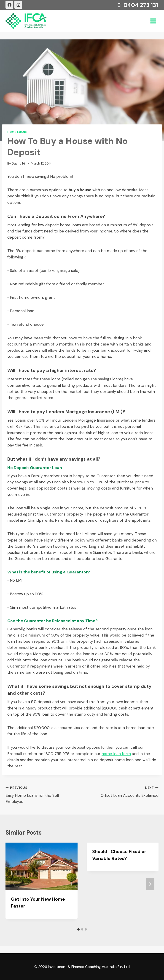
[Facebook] (9, 5)
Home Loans (17, 132)
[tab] (78, 929)
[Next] (150, 884)
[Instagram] (18, 5)
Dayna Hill (19, 164)
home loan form (116, 754)
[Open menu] (153, 21)
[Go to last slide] (14, 884)
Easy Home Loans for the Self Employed (42, 794)
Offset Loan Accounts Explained (122, 791)
